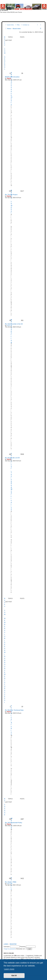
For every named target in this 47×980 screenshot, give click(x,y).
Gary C (9, 883)
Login (6, 944)
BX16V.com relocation (12, 77)
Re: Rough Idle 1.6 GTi (12, 458)
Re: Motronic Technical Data (14, 710)
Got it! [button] (14, 976)
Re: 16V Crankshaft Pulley (14, 823)
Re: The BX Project (11, 195)
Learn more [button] (9, 969)
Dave (9, 325)
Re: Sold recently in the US (14, 324)
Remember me (21, 949)
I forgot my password (9, 949)
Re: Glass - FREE (11, 882)
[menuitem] (17, 25)
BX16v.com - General (5, 53)
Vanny (9, 78)
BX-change (5, 807)
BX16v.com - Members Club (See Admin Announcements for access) (5, 650)
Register (13, 944)
